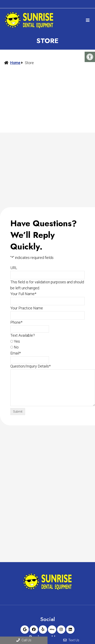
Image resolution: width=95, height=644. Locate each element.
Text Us (71, 640)
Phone (16, 322)
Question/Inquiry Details (30, 366)
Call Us (24, 640)
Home (15, 63)
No (16, 347)
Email (16, 353)
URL (14, 268)
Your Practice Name (27, 308)
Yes (17, 341)
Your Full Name (23, 294)
